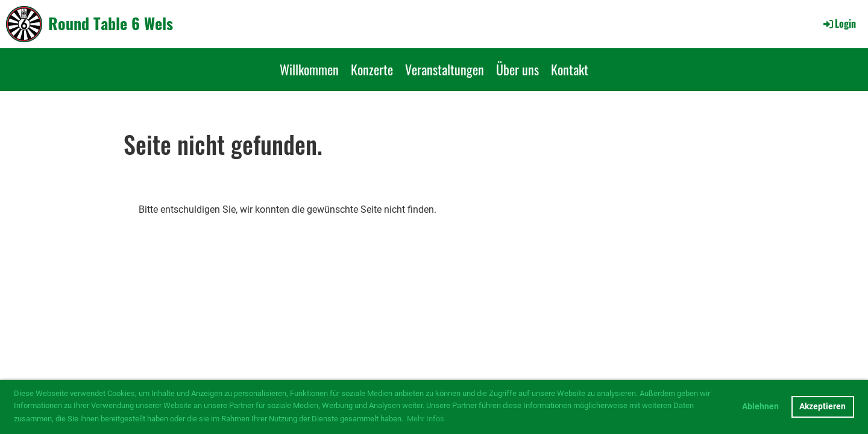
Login (839, 24)
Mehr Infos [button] (426, 419)
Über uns (517, 69)
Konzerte (372, 69)
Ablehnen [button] (760, 407)
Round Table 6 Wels (111, 24)
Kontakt (570, 69)
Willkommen (309, 69)
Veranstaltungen (445, 69)
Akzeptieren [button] (822, 407)
